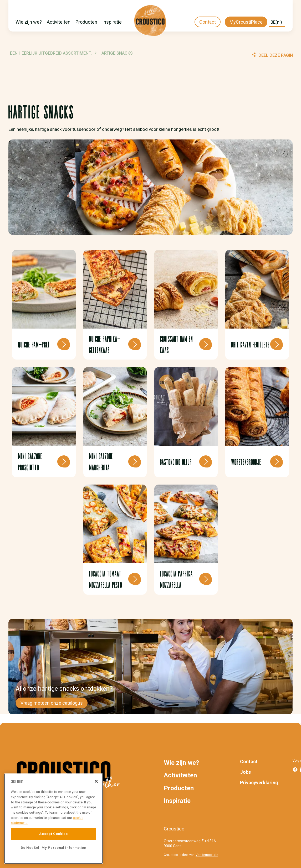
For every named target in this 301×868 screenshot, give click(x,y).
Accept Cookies (53, 834)
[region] (53, 819)
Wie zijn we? (29, 22)
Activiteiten (59, 22)
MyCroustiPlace (246, 22)
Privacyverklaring (259, 783)
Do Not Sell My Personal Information (54, 848)
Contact (208, 22)
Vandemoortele (207, 855)
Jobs (245, 772)
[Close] (96, 781)
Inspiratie (112, 22)
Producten (86, 22)
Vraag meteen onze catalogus (52, 703)
